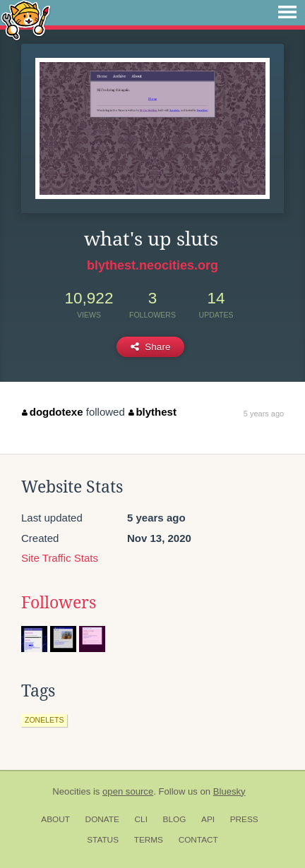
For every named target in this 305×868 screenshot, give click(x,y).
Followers (59, 603)
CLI (141, 819)
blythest (152, 412)
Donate (102, 819)
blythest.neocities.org (152, 265)
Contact (198, 840)
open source (128, 791)
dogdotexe (52, 412)
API (208, 819)
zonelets (44, 720)
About (55, 819)
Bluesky (229, 791)
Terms (149, 840)
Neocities (71, 791)
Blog (175, 819)
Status (103, 840)
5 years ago (264, 414)
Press (244, 819)
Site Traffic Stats (60, 558)
